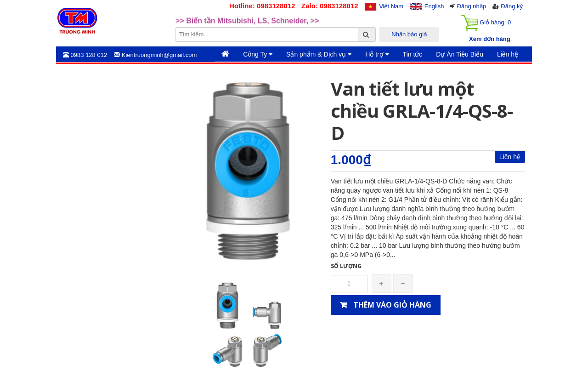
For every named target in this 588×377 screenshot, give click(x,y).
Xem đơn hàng (490, 39)
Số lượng (346, 266)
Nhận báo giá (409, 34)
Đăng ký (512, 6)
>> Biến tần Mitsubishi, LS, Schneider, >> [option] (247, 26)
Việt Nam (391, 6)
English (434, 6)
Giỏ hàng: (486, 23)
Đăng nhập (472, 6)
